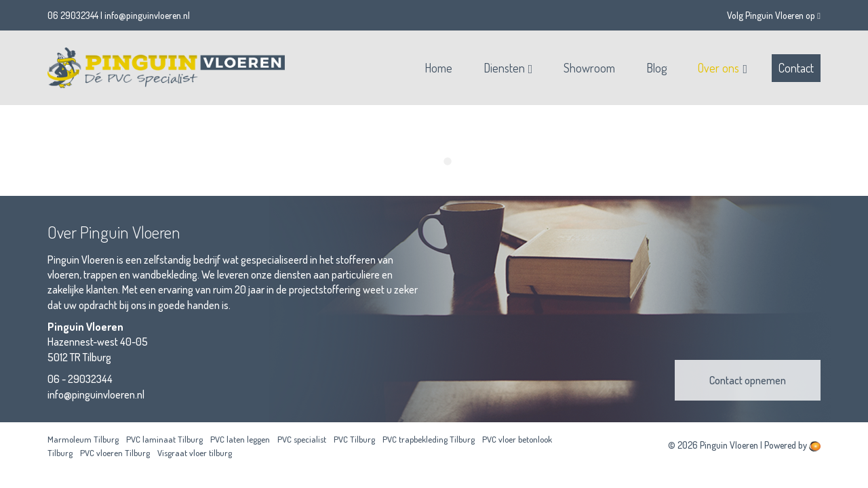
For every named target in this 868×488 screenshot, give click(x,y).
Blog (656, 68)
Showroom (589, 68)
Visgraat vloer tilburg (195, 453)
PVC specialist (302, 439)
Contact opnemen (748, 380)
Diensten (504, 68)
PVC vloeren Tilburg (115, 453)
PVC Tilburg (354, 439)
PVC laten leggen (240, 439)
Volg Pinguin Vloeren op (774, 15)
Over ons (718, 68)
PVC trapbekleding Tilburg (429, 439)
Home (438, 68)
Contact (796, 68)
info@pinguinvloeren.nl (147, 15)
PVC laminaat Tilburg (164, 439)
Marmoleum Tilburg (83, 439)
